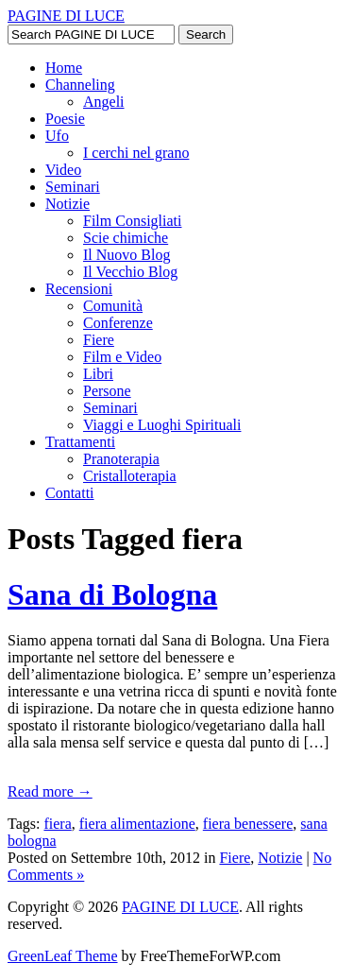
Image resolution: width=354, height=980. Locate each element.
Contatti (70, 493)
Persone (107, 391)
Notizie (67, 204)
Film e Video (122, 357)
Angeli (104, 102)
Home (64, 68)
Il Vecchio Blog (130, 272)
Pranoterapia (121, 459)
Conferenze (118, 323)
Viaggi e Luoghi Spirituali (162, 425)
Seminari (73, 187)
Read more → (50, 791)
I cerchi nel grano (136, 153)
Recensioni (79, 289)
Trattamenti (80, 442)
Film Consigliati (132, 221)
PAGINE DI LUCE (66, 16)
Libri (98, 374)
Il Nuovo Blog (126, 255)
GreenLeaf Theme (63, 956)
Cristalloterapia (130, 476)
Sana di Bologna (112, 594)
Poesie (65, 119)
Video (63, 170)
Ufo (57, 136)
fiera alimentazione (137, 824)
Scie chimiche (126, 238)
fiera (57, 824)
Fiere (99, 340)
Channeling (80, 85)
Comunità (113, 306)
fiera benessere (248, 824)
